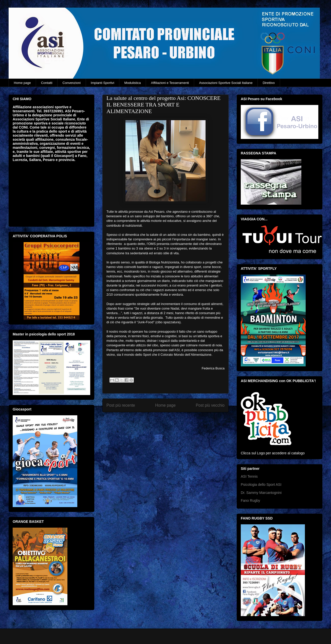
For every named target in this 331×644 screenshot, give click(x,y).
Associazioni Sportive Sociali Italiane (226, 83)
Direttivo (269, 83)
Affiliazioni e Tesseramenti (170, 83)
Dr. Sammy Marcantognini (261, 493)
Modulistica (133, 83)
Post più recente (121, 405)
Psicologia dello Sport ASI (261, 485)
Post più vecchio (210, 405)
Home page (22, 83)
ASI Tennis (249, 476)
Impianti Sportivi (102, 83)
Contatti (47, 83)
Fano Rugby (250, 500)
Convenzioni (72, 83)
